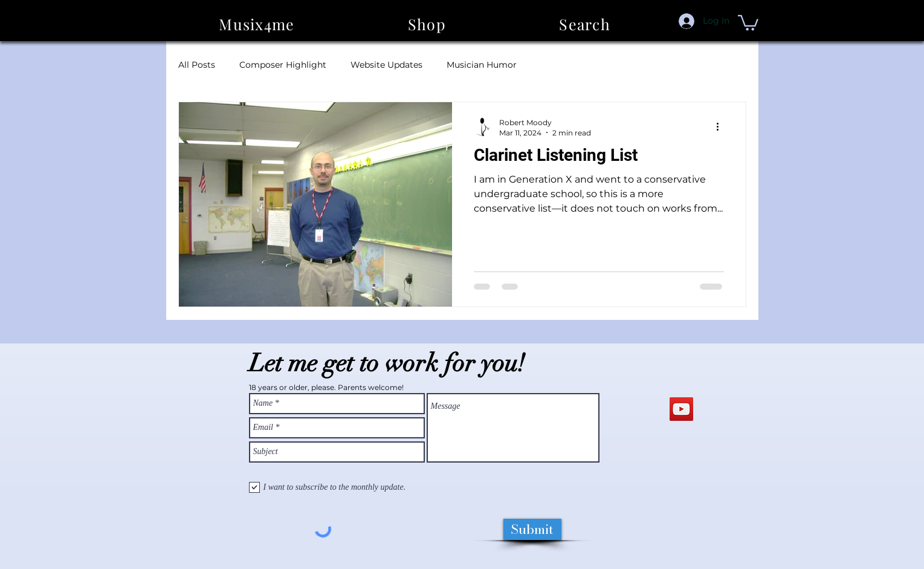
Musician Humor (482, 65)
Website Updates (386, 65)
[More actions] (722, 127)
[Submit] (532, 529)
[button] (427, 24)
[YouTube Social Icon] (681, 409)
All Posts (197, 65)
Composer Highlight (283, 65)
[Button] (92, 180)
